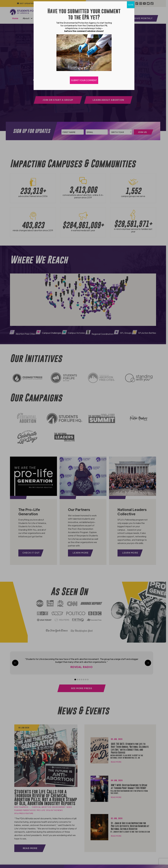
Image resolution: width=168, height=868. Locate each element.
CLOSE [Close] (131, 5)
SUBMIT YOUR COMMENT (84, 80)
